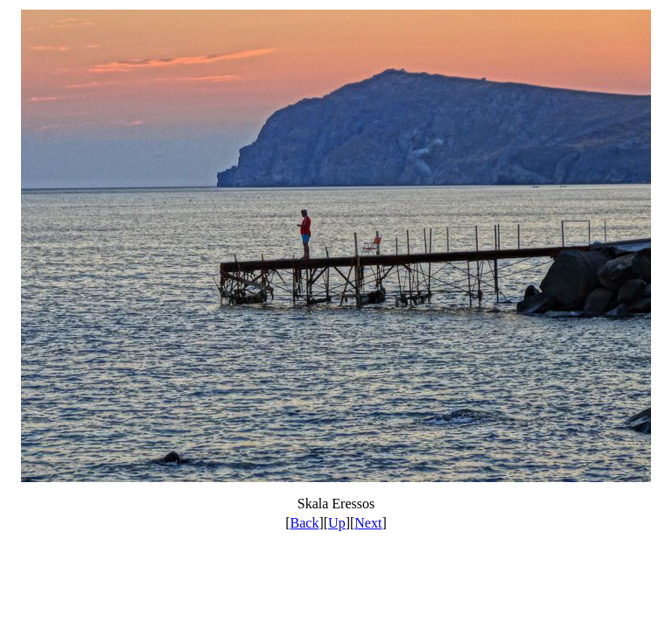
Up (337, 523)
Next (368, 523)
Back (305, 523)
